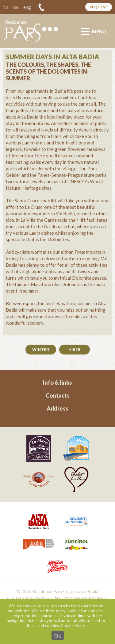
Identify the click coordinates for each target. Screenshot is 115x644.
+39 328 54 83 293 (41, 7)
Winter (41, 350)
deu (16, 7)
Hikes (74, 350)
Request (99, 7)
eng (27, 7)
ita (6, 7)
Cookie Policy (73, 626)
